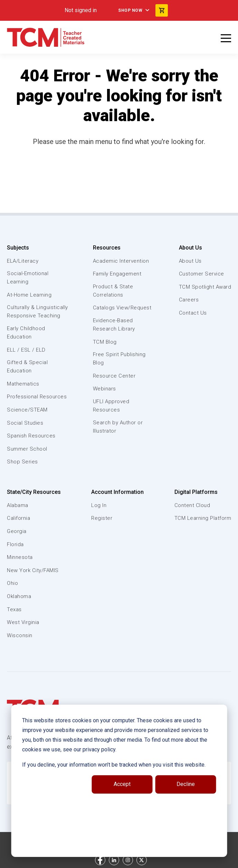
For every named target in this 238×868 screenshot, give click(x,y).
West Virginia (23, 622)
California (18, 518)
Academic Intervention (121, 261)
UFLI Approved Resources (111, 406)
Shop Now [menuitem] (130, 10)
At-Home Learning (29, 295)
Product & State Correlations (113, 291)
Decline (186, 784)
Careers (189, 300)
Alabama (18, 505)
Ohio (12, 583)
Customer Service (202, 274)
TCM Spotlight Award (205, 287)
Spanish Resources (31, 436)
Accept (122, 784)
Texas (14, 609)
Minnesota (20, 557)
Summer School (27, 449)
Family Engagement (117, 274)
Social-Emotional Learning (28, 278)
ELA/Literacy (23, 261)
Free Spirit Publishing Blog (119, 359)
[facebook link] (100, 860)
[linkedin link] (114, 860)
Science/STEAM (27, 410)
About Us (191, 248)
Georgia (17, 531)
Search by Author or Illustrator (118, 427)
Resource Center (114, 376)
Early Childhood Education (26, 333)
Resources (107, 248)
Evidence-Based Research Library (114, 325)
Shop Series (22, 462)
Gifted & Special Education (27, 367)
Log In (99, 505)
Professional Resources (37, 397)
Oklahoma (19, 596)
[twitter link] (142, 860)
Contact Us (193, 313)
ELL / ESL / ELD (26, 350)
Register (102, 518)
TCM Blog (105, 342)
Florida (15, 544)
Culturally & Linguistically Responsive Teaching (37, 311)
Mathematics (23, 384)
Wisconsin (20, 635)
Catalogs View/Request (122, 308)
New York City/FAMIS (33, 570)
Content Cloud (192, 505)
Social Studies (25, 423)
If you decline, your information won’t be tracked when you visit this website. (114, 765)
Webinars (104, 389)
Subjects (18, 248)
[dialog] (119, 781)
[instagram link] (128, 860)
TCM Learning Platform (203, 518)
